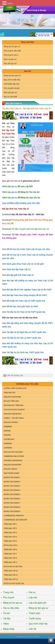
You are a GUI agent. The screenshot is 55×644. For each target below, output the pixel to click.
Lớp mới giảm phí (38, 603)
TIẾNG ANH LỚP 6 (10, 550)
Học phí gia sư (10, 63)
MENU (10, 4)
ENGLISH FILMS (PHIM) (12, 397)
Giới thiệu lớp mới (12, 84)
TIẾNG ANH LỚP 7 (10, 554)
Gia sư (32, 592)
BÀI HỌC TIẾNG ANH (11, 401)
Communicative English (14, 409)
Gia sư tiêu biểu (11, 608)
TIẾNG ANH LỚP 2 (10, 528)
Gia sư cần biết (10, 97)
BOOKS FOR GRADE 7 (12, 503)
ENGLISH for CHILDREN (13, 452)
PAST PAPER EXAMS (11, 473)
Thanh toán (34, 613)
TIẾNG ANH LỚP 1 (10, 524)
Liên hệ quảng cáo (15, 375)
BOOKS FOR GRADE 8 (12, 507)
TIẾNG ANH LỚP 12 (11, 579)
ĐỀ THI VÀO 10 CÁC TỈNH (13, 567)
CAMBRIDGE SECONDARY (16, 520)
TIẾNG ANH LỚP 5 (10, 541)
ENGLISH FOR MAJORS (12, 465)
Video (6, 624)
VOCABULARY (9, 439)
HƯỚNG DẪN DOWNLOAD (15, 388)
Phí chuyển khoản (12, 88)
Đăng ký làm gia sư (12, 75)
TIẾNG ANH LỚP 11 (11, 575)
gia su (14, 186)
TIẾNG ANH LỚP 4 (10, 537)
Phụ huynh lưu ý (11, 55)
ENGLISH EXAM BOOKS (13, 414)
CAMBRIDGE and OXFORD (14, 456)
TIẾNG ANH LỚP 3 (10, 533)
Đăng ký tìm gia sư (12, 46)
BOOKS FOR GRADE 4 (12, 490)
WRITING (7, 431)
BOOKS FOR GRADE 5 (12, 494)
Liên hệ (33, 629)
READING (7, 435)
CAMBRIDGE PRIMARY (14, 516)
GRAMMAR (8, 427)
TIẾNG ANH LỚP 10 (11, 571)
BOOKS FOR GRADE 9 (12, 511)
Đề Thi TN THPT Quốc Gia (14, 583)
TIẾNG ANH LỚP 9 (10, 562)
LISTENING (8, 448)
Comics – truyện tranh (14, 418)
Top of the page (51, 640)
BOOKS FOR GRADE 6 (12, 499)
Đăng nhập (9, 629)
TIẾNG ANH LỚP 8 (10, 558)
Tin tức (7, 613)
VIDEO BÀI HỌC (10, 393)
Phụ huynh (9, 598)
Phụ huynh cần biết (12, 51)
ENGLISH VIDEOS (10, 469)
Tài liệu (7, 618)
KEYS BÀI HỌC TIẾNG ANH (14, 405)
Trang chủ (8, 592)
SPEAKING (8, 443)
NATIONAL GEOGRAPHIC (13, 460)
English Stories (11, 422)
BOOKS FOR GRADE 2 (12, 482)
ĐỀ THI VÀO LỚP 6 (11, 545)
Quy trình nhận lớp (12, 80)
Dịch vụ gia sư (10, 59)
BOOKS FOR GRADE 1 (12, 477)
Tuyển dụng (35, 618)
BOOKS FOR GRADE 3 (12, 486)
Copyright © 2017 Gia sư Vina (27, 637)
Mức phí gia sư (10, 92)
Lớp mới (33, 598)
